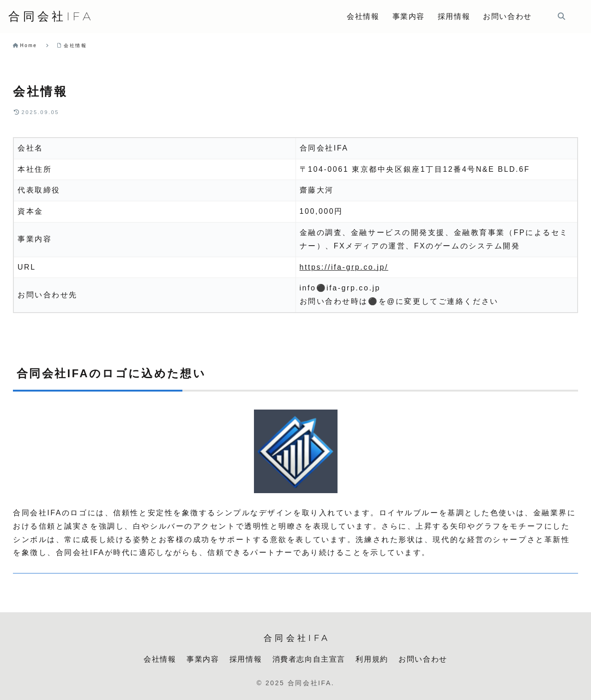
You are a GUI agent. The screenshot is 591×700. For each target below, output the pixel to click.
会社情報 (160, 659)
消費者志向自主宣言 (309, 659)
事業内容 (203, 659)
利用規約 (372, 659)
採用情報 (246, 659)
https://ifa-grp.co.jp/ (344, 267)
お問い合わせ (423, 659)
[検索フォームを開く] (561, 16)
